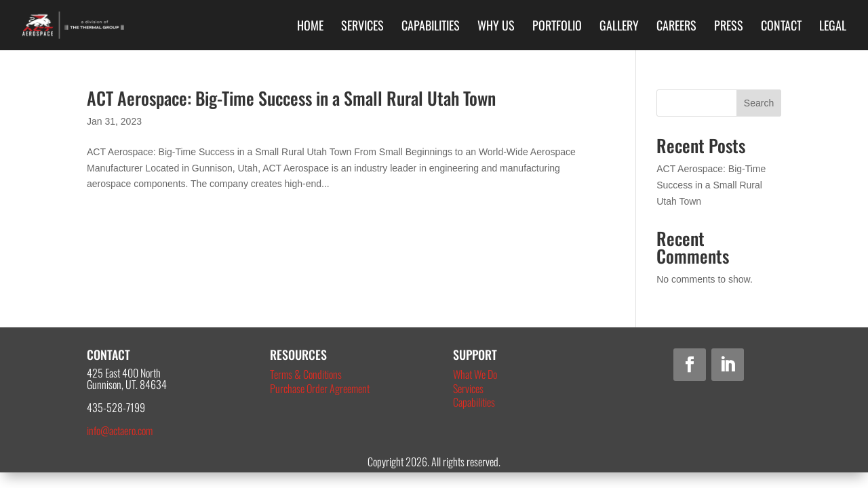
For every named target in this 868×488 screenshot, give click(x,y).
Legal (833, 27)
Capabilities (431, 27)
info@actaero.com (120, 430)
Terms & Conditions (306, 374)
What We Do (475, 374)
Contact (781, 27)
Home (310, 27)
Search (759, 103)
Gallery (619, 27)
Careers (676, 27)
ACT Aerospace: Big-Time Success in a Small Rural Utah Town (291, 98)
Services (362, 27)
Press (729, 27)
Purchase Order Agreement (320, 388)
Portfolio (557, 27)
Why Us (496, 27)
